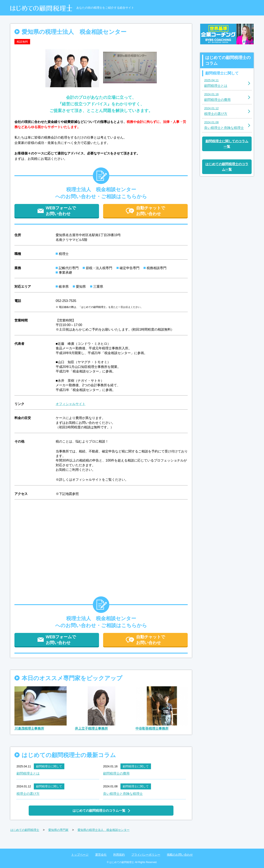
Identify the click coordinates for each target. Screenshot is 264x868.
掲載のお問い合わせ (180, 855)
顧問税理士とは (28, 773)
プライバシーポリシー (146, 855)
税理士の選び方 (28, 794)
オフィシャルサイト (71, 404)
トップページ (80, 855)
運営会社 (101, 855)
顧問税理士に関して (49, 766)
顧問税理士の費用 (116, 773)
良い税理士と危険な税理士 (123, 794)
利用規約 (119, 855)
